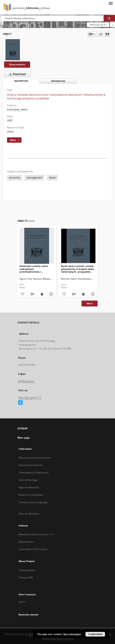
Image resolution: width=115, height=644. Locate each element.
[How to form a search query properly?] (112, 25)
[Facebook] (20, 403)
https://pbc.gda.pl (30, 398)
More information (72, 634)
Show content (17, 64)
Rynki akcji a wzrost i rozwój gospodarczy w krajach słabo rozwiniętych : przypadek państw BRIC (78, 269)
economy (14, 178)
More (90, 303)
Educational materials (31, 465)
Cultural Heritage (28, 480)
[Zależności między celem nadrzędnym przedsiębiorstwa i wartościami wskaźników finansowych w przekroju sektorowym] (37, 246)
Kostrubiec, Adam (17, 109)
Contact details (27, 570)
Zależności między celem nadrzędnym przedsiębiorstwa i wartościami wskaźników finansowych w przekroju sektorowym (34, 269)
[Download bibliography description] (32, 294)
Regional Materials (29, 487)
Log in (22, 602)
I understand (95, 634)
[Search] (109, 18)
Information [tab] (58, 81)
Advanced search (98, 25)
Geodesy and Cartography (33, 502)
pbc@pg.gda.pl (26, 381)
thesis (10, 132)
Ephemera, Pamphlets (31, 495)
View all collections (29, 514)
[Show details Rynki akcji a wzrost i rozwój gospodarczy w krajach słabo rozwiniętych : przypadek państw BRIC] (92, 294)
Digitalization (26, 542)
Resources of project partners (35, 458)
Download (16, 74)
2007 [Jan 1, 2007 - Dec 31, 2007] (10, 120)
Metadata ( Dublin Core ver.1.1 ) (36, 534)
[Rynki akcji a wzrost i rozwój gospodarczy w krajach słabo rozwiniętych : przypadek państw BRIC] (78, 246)
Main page (24, 438)
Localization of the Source (33, 549)
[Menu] (111, 3)
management (34, 178)
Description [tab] (21, 81)
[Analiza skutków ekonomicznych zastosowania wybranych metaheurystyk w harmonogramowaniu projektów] (13, 50)
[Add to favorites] (101, 34)
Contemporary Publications (34, 472)
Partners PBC (26, 578)
